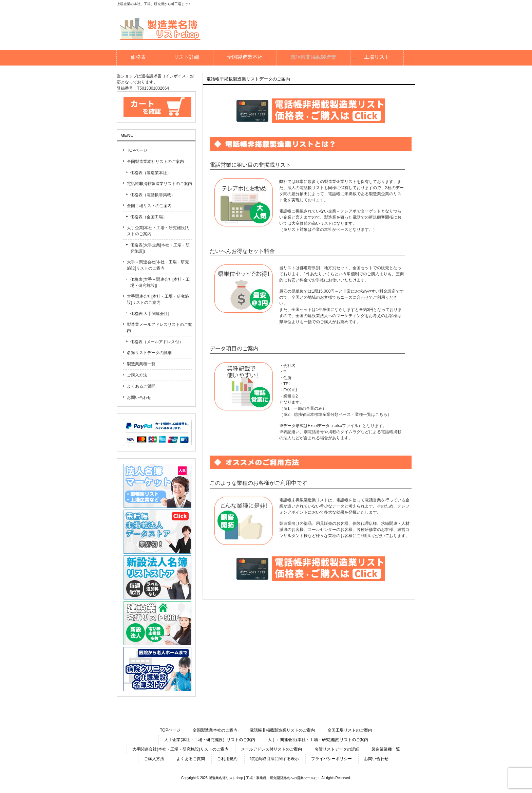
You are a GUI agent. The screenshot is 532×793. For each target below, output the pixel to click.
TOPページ (137, 150)
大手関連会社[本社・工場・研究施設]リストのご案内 (158, 299)
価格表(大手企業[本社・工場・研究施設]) (160, 248)
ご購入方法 (137, 375)
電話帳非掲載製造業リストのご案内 (159, 184)
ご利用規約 (227, 759)
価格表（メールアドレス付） (157, 342)
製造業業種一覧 (141, 364)
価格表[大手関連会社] (150, 314)
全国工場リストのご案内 (149, 206)
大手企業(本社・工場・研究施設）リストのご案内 (210, 740)
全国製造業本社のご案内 (215, 730)
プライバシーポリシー (331, 759)
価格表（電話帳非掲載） (153, 195)
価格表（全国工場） (149, 217)
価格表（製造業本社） (151, 173)
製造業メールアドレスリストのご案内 (159, 328)
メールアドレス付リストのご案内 (271, 749)
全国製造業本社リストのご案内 (155, 162)
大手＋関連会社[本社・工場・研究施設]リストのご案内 (158, 265)
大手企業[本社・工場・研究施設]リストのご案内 (159, 231)
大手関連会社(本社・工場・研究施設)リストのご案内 (180, 749)
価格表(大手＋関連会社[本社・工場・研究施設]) (160, 282)
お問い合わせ (139, 398)
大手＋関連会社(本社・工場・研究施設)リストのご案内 (318, 740)
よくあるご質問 (141, 386)
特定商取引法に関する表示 (274, 759)
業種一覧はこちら (371, 414)
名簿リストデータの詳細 (149, 353)
